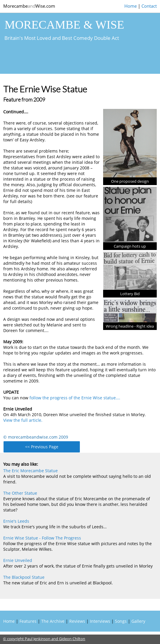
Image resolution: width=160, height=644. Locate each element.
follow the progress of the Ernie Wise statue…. (75, 398)
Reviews (77, 621)
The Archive (53, 621)
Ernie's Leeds (16, 521)
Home (131, 6)
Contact (149, 6)
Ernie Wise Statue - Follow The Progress (42, 538)
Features (28, 621)
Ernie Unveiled (18, 560)
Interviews (100, 621)
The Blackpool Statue (24, 577)
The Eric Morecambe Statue (30, 471)
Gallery (138, 621)
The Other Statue (20, 493)
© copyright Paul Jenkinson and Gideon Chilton (44, 639)
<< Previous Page (42, 447)
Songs (121, 621)
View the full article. (23, 420)
